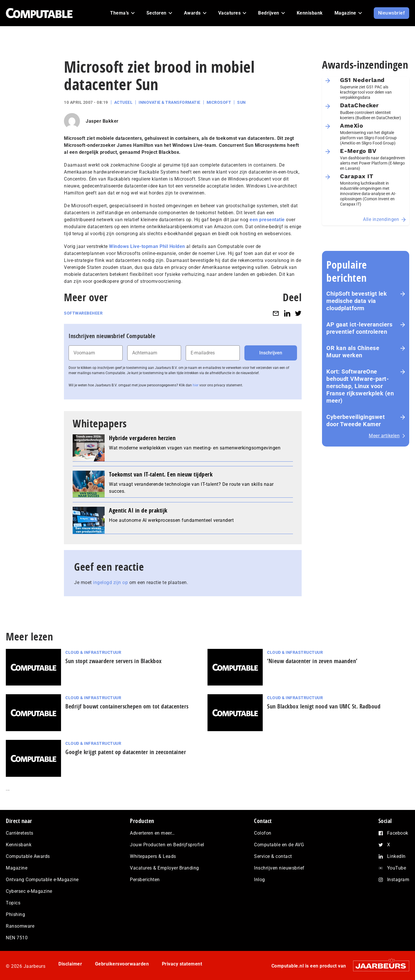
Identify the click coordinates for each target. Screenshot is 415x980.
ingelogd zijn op (110, 582)
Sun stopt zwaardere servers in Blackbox (114, 661)
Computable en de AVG (279, 845)
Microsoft (219, 102)
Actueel (124, 102)
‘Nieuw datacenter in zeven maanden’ (312, 661)
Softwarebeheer (83, 313)
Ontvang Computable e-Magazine (42, 880)
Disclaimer (70, 964)
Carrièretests (20, 833)
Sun (242, 102)
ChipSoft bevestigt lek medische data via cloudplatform (357, 301)
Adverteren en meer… (152, 833)
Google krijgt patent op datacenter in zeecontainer (126, 752)
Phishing (15, 914)
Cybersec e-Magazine (29, 891)
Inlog (260, 880)
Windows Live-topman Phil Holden (147, 246)
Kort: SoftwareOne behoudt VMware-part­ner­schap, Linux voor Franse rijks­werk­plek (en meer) (360, 386)
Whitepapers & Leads (153, 856)
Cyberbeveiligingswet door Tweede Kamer (356, 421)
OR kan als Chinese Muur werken (353, 352)
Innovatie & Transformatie (170, 102)
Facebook (398, 833)
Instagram (398, 880)
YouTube (397, 868)
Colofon (263, 833)
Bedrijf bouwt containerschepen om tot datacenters (127, 706)
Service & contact (273, 856)
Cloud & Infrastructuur (93, 652)
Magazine (17, 868)
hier (196, 385)
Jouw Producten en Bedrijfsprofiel (167, 845)
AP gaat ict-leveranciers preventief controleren (359, 328)
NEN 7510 (17, 938)
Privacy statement (182, 964)
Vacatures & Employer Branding (164, 868)
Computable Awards (28, 856)
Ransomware (20, 926)
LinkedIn (396, 856)
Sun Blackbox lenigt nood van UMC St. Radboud (324, 706)
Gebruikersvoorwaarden (122, 964)
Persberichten (145, 880)
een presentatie (267, 220)
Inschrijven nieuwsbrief (279, 868)
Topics (13, 903)
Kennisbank (19, 845)
